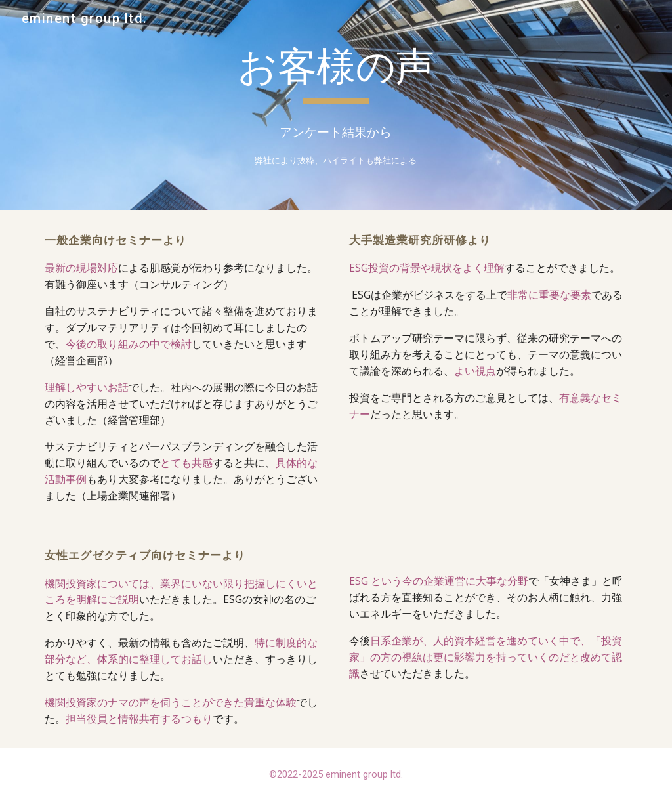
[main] (336, 73)
